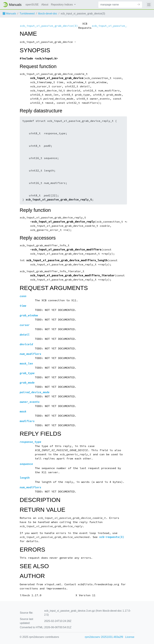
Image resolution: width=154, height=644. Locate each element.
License (130, 637)
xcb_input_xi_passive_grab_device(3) (49, 26)
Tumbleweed (27, 14)
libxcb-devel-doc (48, 14)
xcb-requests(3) (112, 537)
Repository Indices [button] (62, 5)
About (45, 5)
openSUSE (32, 5)
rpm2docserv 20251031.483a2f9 (104, 637)
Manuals (9, 14)
